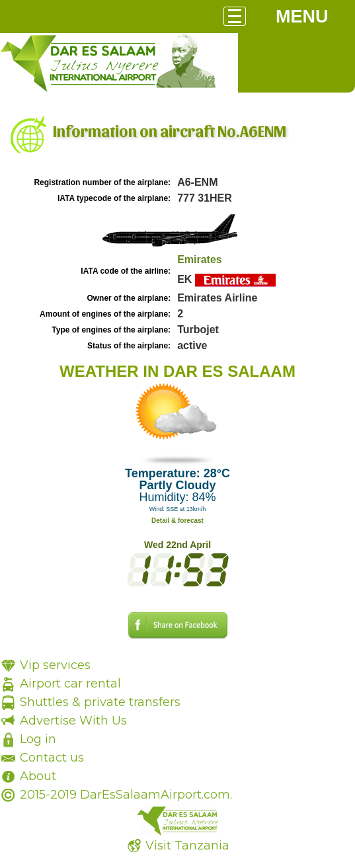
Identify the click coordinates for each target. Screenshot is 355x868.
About (38, 776)
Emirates (200, 259)
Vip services (55, 665)
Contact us (52, 758)
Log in (38, 739)
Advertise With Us (73, 721)
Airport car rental (70, 684)
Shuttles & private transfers (100, 702)
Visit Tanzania (187, 846)
